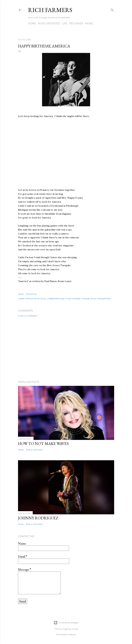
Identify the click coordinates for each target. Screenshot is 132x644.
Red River (76, 24)
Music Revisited (49, 24)
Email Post (31, 294)
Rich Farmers (50, 10)
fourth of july (40, 298)
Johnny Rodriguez (38, 518)
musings (85, 298)
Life (65, 24)
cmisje (75, 629)
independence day (56, 298)
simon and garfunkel (100, 298)
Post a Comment (28, 316)
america (29, 298)
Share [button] (21, 294)
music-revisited (73, 298)
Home (32, 24)
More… (90, 24)
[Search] (112, 9)
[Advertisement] (66, 349)
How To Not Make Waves (43, 443)
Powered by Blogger (66, 623)
